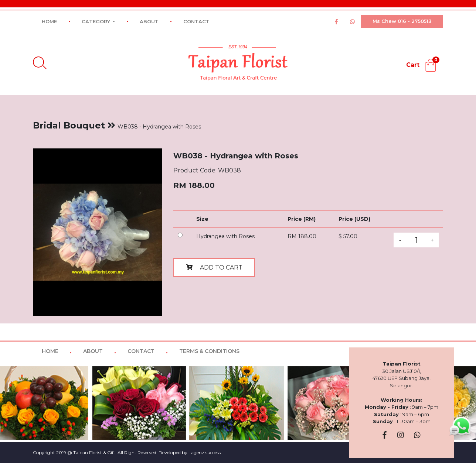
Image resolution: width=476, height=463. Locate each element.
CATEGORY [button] (97, 21)
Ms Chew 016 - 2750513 (402, 21)
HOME (49, 21)
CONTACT (196, 21)
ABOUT (149, 21)
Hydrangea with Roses (225, 236)
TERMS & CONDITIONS (209, 351)
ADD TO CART (214, 267)
